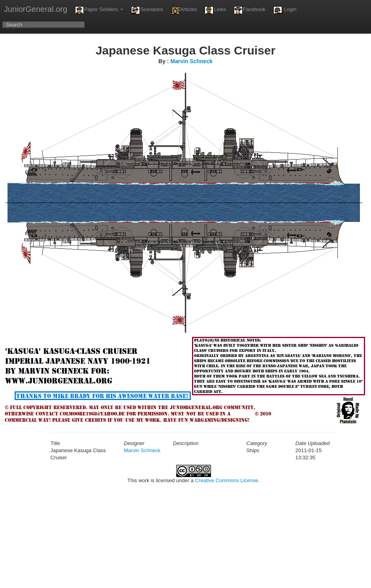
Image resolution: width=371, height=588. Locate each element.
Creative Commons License (226, 480)
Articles (184, 10)
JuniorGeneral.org (36, 9)
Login (285, 10)
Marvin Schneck (191, 61)
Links (215, 10)
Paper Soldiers (99, 10)
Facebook (250, 10)
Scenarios (147, 10)
